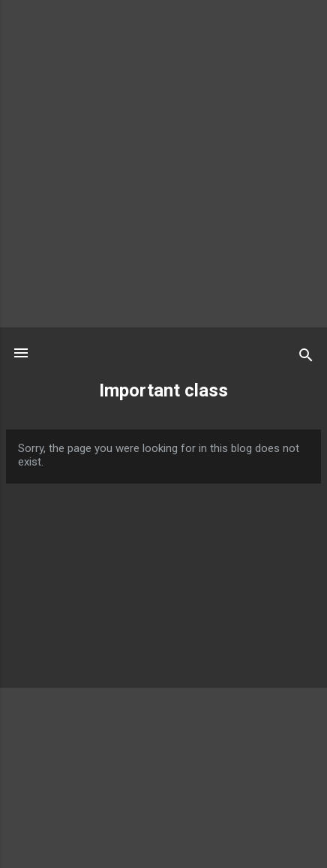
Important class (163, 390)
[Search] (306, 358)
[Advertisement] (163, 164)
